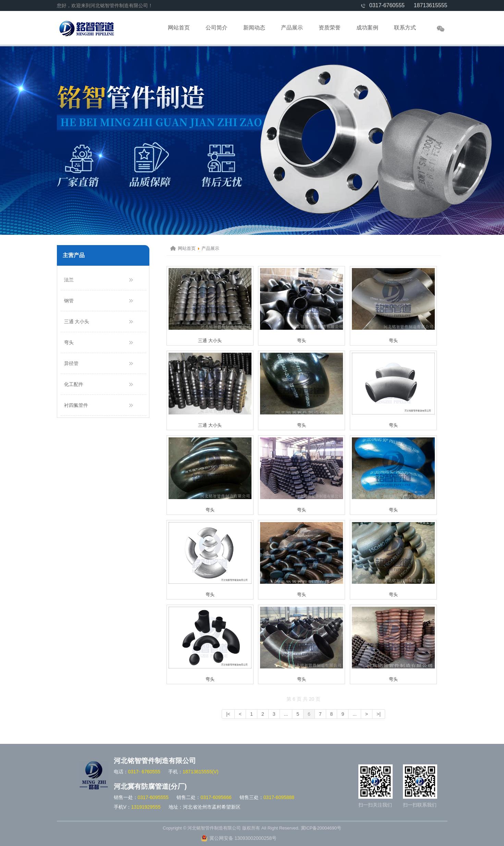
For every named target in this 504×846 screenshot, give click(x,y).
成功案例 (367, 28)
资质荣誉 (330, 28)
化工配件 (74, 384)
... (286, 714)
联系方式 (405, 28)
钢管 (69, 301)
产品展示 (292, 28)
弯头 (69, 342)
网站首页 (179, 28)
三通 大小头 (77, 322)
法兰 (69, 280)
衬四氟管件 (76, 405)
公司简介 (217, 28)
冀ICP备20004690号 (321, 828)
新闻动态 (254, 28)
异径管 (71, 363)
